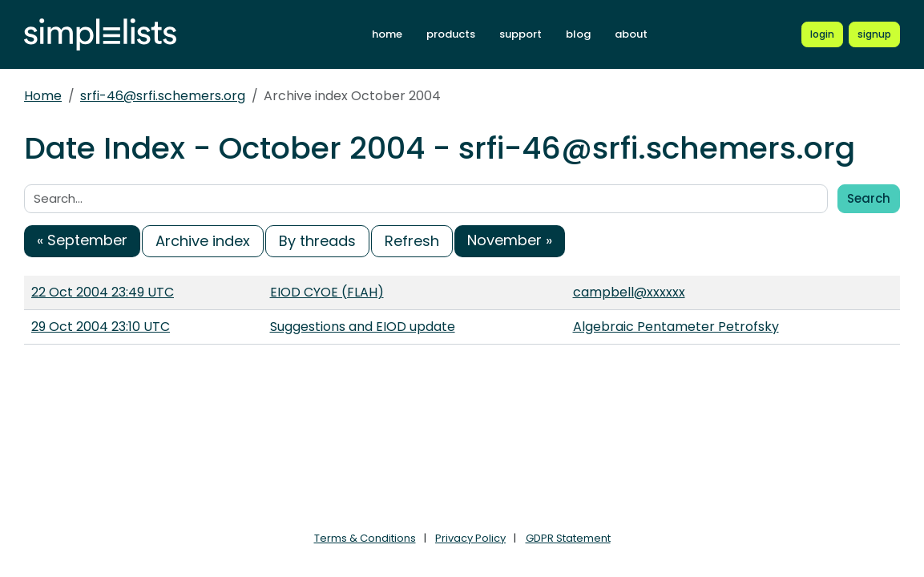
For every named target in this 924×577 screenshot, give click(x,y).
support (521, 34)
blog (578, 34)
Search (869, 198)
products (451, 34)
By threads (317, 241)
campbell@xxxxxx (629, 292)
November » (510, 240)
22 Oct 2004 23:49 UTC (103, 292)
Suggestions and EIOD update (363, 327)
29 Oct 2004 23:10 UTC (101, 327)
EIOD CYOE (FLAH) (327, 292)
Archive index (203, 241)
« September (82, 240)
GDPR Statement (568, 538)
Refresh (412, 241)
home (387, 34)
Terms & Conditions (365, 538)
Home (43, 96)
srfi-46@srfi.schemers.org (163, 96)
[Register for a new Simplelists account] (874, 34)
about (631, 34)
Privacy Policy (470, 538)
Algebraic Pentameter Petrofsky (676, 327)
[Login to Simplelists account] (822, 34)
